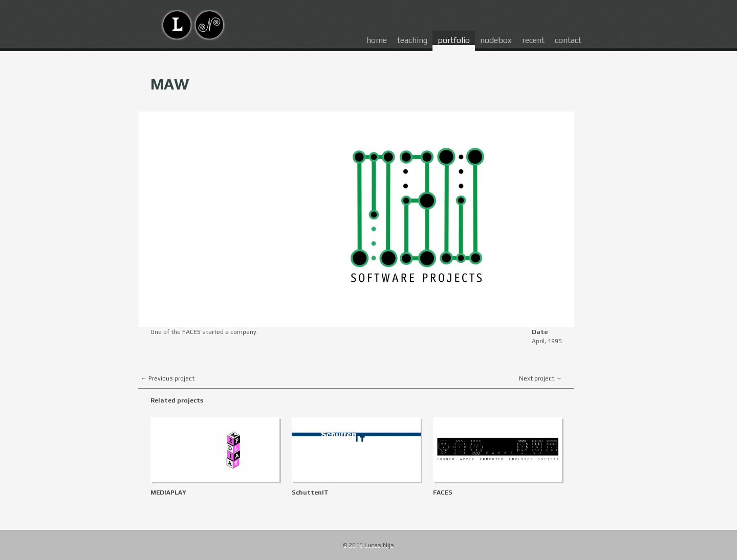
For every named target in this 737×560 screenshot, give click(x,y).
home (377, 40)
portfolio (454, 40)
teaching (412, 40)
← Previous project (168, 378)
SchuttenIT (310, 492)
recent (533, 40)
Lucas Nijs (379, 545)
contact (568, 40)
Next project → (540, 378)
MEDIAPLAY (168, 492)
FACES (443, 492)
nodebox (496, 40)
